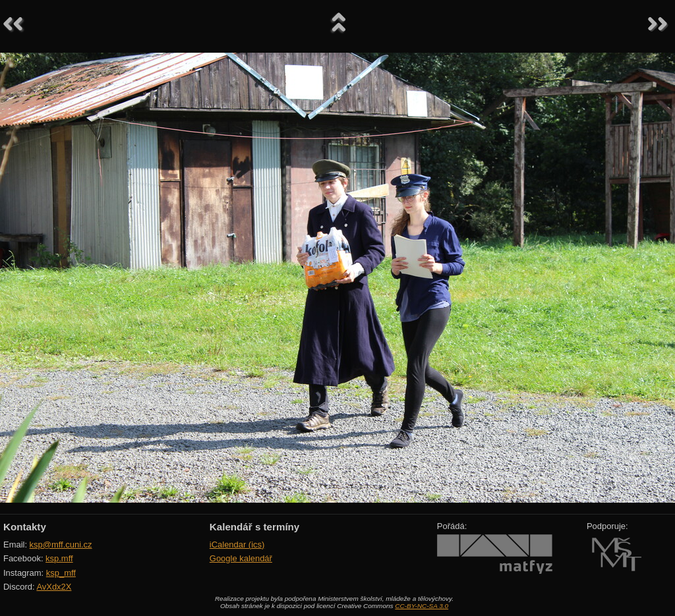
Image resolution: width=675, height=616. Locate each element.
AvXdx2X (54, 587)
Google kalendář (241, 558)
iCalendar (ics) (237, 545)
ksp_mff (61, 573)
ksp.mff (59, 558)
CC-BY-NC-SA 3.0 (422, 606)
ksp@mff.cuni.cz (61, 545)
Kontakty (25, 527)
